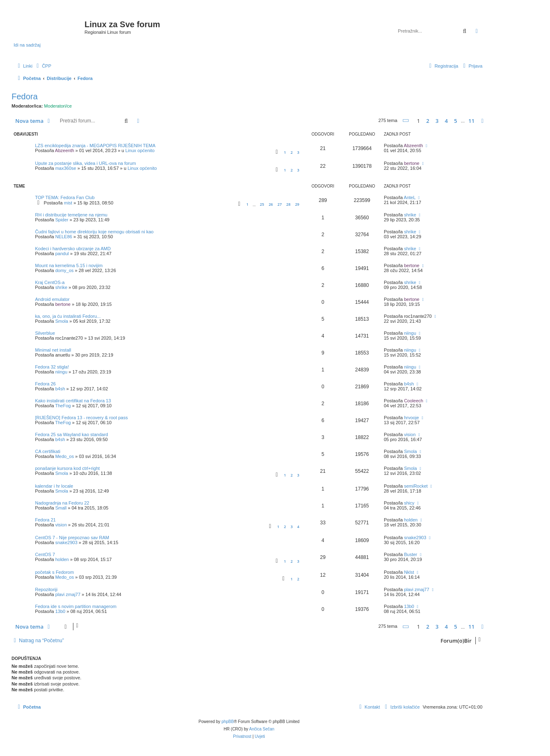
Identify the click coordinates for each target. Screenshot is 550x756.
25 (262, 204)
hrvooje (411, 418)
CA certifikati (48, 451)
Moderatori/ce (58, 106)
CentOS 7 (45, 554)
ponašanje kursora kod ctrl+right (67, 468)
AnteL (409, 197)
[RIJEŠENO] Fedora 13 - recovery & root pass (81, 418)
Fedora (25, 96)
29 (297, 204)
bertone (412, 163)
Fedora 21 (45, 520)
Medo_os (65, 456)
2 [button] (428, 121)
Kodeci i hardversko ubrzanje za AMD (73, 249)
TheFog (63, 406)
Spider (62, 220)
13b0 (60, 611)
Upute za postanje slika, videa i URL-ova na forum (86, 163)
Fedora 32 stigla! (52, 367)
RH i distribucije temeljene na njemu (71, 215)
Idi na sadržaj (27, 45)
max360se (66, 168)
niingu (410, 333)
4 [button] (446, 121)
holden (411, 520)
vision (410, 434)
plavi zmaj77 (68, 594)
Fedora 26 (45, 384)
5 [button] (455, 121)
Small (61, 508)
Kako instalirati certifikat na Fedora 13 (73, 401)
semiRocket (416, 486)
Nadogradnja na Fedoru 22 (62, 503)
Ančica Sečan (262, 729)
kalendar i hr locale (54, 486)
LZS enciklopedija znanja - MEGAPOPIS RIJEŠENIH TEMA (95, 146)
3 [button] (437, 121)
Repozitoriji (46, 589)
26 (271, 204)
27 (280, 204)
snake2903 (66, 542)
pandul (62, 254)
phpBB (228, 722)
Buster (411, 554)
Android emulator (52, 299)
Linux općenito (140, 150)
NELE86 (64, 237)
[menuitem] (43, 66)
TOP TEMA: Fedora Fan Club (65, 197)
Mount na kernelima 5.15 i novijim (69, 265)
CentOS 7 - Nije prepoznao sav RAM (72, 538)
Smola (62, 321)
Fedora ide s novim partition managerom (76, 606)
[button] (406, 121)
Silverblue (45, 333)
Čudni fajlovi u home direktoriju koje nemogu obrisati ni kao (94, 232)
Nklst (409, 572)
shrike (410, 215)
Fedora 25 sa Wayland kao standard (72, 434)
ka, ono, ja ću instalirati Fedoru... (68, 316)
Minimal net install (53, 350)
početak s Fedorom (54, 572)
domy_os (65, 270)
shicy (409, 503)
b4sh (60, 389)
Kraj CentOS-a (50, 282)
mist (68, 203)
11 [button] (471, 121)
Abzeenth (64, 150)
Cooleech (414, 401)
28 (288, 204)
